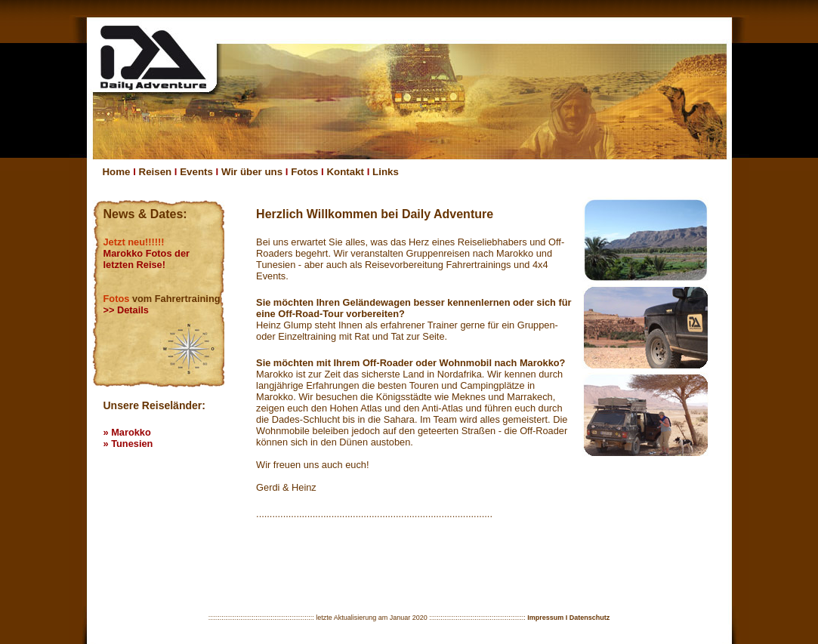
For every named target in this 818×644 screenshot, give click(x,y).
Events (196, 172)
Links (386, 172)
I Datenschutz (588, 618)
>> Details (126, 310)
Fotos (304, 172)
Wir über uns (252, 172)
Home (117, 172)
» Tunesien (128, 444)
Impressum (545, 618)
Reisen (156, 172)
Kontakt (346, 172)
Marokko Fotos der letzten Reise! (147, 259)
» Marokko (127, 432)
